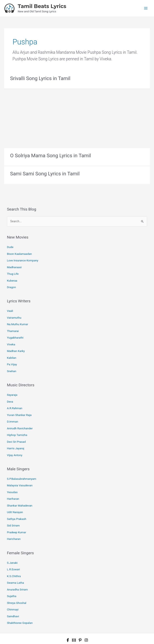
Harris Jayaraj (16, 438)
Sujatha (12, 580)
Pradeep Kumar (17, 519)
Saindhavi (13, 599)
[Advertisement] (77, 117)
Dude (10, 246)
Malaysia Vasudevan (20, 474)
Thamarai (13, 326)
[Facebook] (68, 622)
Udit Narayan (15, 500)
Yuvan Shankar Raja (19, 406)
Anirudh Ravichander (20, 419)
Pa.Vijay (12, 358)
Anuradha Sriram (17, 574)
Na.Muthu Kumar (18, 320)
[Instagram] (86, 622)
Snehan (12, 364)
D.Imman (13, 413)
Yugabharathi (15, 333)
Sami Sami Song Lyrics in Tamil (44, 173)
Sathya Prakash (17, 506)
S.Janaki (12, 548)
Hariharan (13, 487)
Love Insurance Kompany (23, 259)
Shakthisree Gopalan (20, 605)
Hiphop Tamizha (17, 426)
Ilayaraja (12, 388)
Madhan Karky (16, 345)
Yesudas (12, 481)
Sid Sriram (13, 512)
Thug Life (13, 271)
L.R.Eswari (14, 555)
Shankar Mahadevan (20, 493)
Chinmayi (13, 593)
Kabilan (12, 352)
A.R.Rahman (15, 400)
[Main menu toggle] (146, 8)
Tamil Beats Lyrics (42, 6)
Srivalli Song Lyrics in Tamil (39, 78)
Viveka (11, 339)
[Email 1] (74, 622)
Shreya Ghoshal (17, 586)
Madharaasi (14, 265)
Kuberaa (12, 277)
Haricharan (14, 525)
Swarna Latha (16, 567)
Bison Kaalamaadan (19, 252)
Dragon (11, 284)
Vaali (10, 307)
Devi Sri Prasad (16, 432)
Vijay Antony (15, 445)
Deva (10, 394)
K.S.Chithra (14, 561)
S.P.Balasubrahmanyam (22, 468)
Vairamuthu (14, 313)
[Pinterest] (80, 622)
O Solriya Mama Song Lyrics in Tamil (49, 155)
